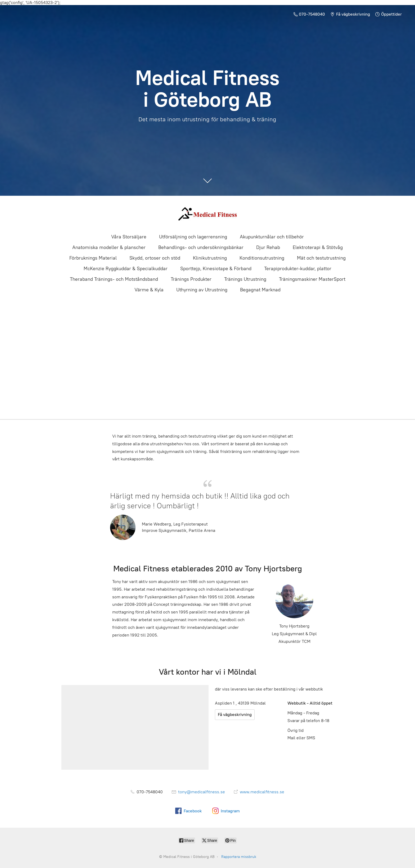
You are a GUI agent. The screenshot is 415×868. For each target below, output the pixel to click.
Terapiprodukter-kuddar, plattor (298, 269)
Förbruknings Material (93, 258)
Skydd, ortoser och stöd (155, 258)
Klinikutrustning (210, 258)
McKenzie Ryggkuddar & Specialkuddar (126, 269)
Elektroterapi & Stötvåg (318, 247)
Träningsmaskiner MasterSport (312, 279)
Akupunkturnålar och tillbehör (272, 237)
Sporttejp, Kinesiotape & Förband (216, 269)
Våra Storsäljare (129, 237)
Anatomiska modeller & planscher (109, 247)
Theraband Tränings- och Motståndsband (114, 279)
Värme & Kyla (149, 290)
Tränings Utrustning (245, 279)
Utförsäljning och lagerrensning (193, 237)
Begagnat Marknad (260, 290)
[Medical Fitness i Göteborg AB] (207, 214)
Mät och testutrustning (321, 258)
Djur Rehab (268, 247)
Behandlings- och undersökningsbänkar (201, 247)
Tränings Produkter (191, 279)
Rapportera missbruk (239, 857)
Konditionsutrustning (262, 258)
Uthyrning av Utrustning (202, 290)
